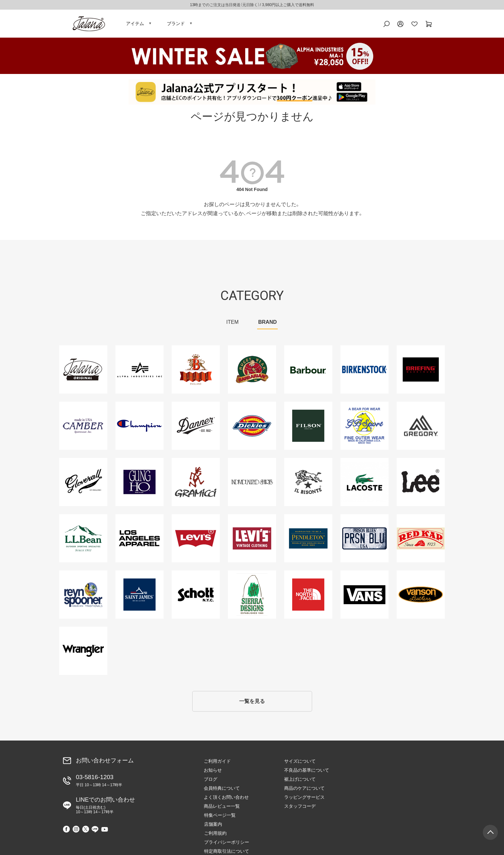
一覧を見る (252, 703)
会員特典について (222, 790)
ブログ (211, 781)
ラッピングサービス (304, 799)
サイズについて (300, 763)
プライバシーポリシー (387, 790)
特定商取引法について (387, 799)
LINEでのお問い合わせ (105, 807)
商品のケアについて (304, 790)
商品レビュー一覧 (222, 808)
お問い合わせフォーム (105, 762)
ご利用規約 (376, 781)
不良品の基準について (307, 772)
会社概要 (373, 808)
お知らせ (213, 772)
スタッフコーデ (300, 808)
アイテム (135, 24)
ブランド (176, 24)
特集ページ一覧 (380, 763)
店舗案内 (373, 772)
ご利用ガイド (217, 763)
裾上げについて (300, 781)
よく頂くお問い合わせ (226, 799)
